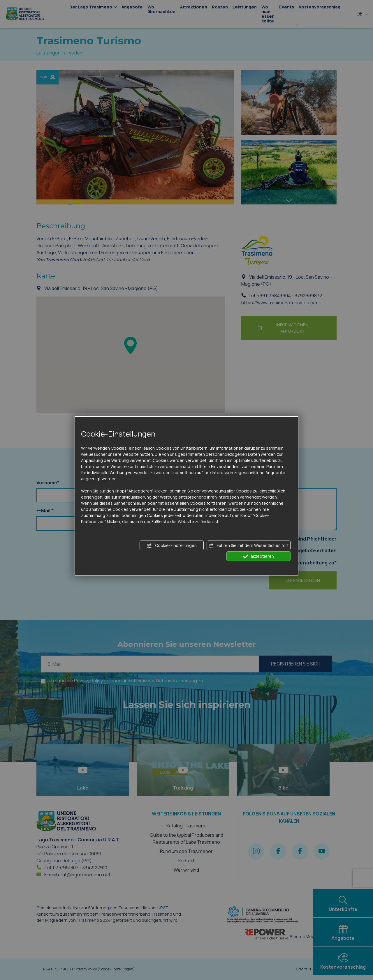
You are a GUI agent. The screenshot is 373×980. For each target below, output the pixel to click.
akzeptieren (258, 556)
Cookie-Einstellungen (172, 545)
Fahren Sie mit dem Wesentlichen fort (249, 545)
